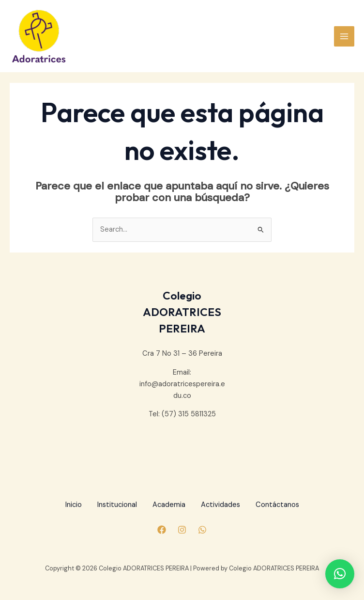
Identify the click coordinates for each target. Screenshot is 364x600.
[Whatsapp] (202, 530)
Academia (169, 505)
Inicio (74, 505)
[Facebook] (162, 530)
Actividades (220, 505)
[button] (340, 574)
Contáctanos (277, 505)
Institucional (117, 505)
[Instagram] (182, 530)
